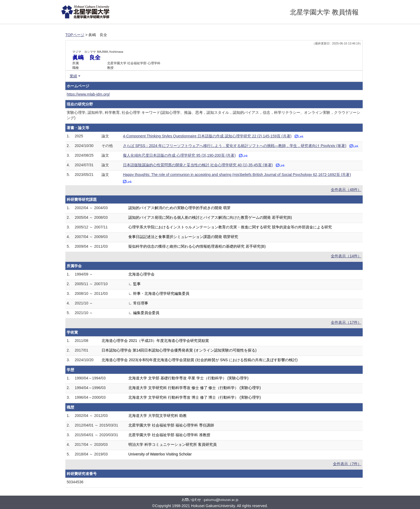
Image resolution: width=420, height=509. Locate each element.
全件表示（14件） (346, 256)
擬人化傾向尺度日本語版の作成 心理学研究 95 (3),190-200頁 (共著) (179, 155)
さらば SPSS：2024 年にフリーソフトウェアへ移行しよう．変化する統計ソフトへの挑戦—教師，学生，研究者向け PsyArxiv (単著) (235, 146)
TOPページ (75, 35)
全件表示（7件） (347, 464)
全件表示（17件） (346, 322)
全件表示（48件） (346, 190)
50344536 (75, 482)
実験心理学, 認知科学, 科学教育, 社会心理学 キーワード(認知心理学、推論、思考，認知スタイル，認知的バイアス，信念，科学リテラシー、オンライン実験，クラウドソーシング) (213, 115)
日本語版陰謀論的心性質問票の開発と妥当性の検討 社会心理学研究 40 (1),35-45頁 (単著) (198, 165)
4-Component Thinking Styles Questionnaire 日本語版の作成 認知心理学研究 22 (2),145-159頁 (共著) (207, 136)
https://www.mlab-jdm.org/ (88, 94)
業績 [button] (73, 76)
